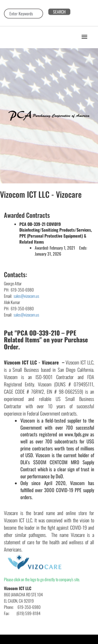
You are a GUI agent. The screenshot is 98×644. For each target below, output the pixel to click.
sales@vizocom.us (26, 296)
